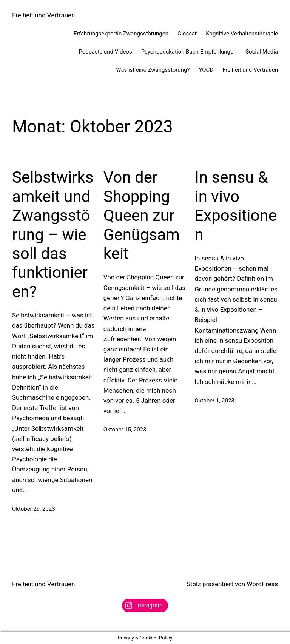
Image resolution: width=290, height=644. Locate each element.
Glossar (187, 34)
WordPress (262, 584)
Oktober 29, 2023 (34, 509)
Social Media (262, 52)
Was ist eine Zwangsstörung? (153, 70)
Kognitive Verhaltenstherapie (242, 34)
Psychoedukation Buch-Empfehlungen (189, 52)
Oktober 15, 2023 (125, 430)
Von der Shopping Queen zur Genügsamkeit (142, 215)
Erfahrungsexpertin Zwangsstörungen (121, 34)
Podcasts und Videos (106, 52)
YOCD (206, 70)
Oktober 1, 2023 (215, 401)
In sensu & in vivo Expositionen (236, 206)
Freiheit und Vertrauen (43, 15)
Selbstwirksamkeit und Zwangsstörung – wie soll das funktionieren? (53, 234)
